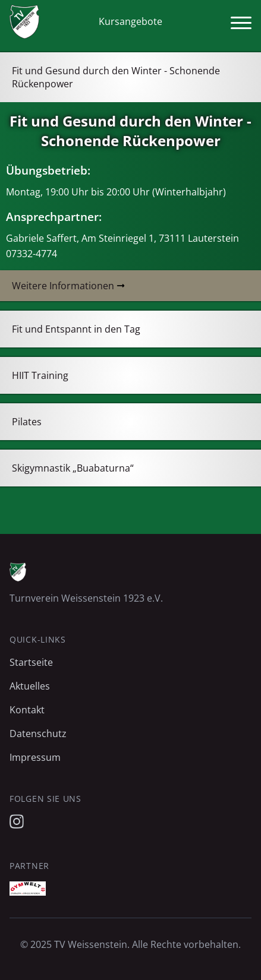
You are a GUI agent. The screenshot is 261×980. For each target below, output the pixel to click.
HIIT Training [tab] (40, 375)
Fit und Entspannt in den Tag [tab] (76, 329)
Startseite (31, 662)
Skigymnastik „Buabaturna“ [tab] (73, 468)
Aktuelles (30, 686)
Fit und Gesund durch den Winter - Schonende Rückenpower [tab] (116, 77)
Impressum (35, 757)
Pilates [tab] (27, 422)
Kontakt (27, 710)
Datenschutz (38, 734)
